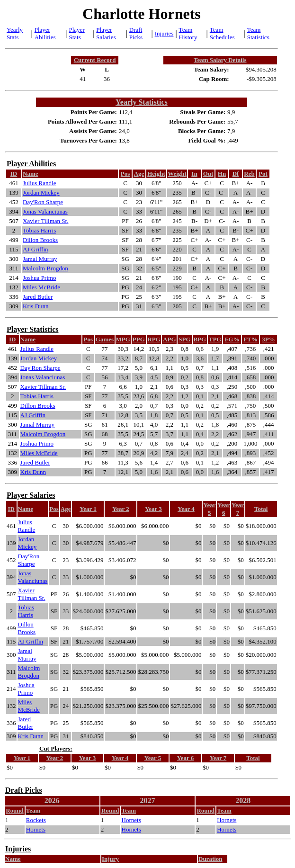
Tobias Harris (39, 230)
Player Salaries (106, 33)
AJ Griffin (36, 249)
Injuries (164, 33)
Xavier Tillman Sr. (45, 221)
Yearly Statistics (142, 102)
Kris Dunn (36, 306)
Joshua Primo (39, 278)
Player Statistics (32, 329)
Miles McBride (41, 287)
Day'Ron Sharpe (43, 202)
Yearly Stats (15, 33)
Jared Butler (38, 297)
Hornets (131, 820)
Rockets (36, 820)
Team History (188, 33)
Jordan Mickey (41, 192)
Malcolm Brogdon (45, 268)
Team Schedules (222, 33)
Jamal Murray (40, 259)
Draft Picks (136, 33)
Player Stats (77, 33)
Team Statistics (258, 33)
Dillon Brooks (40, 240)
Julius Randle (39, 183)
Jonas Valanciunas (45, 211)
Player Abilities (45, 33)
